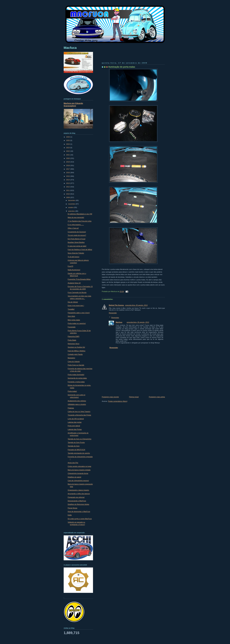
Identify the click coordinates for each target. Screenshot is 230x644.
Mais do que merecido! (76, 217)
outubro (71, 207)
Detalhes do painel (75, 477)
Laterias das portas (75, 422)
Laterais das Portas (75, 429)
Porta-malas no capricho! (77, 323)
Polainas (71, 408)
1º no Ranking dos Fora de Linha (80, 221)
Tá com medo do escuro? (77, 235)
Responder (113, 313)
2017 (68, 169)
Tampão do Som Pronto (76, 442)
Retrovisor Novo (74, 344)
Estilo (70, 515)
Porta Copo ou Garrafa (76, 365)
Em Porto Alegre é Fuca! (77, 239)
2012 (68, 187)
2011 (68, 190)
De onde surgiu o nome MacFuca (80, 519)
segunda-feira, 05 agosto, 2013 (136, 305)
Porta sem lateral (74, 426)
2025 (68, 140)
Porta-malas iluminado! (76, 375)
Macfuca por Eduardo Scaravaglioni (73, 105)
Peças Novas (73, 508)
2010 (68, 194)
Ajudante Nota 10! (74, 283)
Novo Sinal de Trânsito (76, 253)
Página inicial (134, 397)
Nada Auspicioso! (74, 270)
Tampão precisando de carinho (79, 453)
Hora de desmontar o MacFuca (79, 511)
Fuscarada (72, 327)
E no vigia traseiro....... (76, 225)
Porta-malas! (72, 391)
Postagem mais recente (110, 397)
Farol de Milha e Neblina (77, 351)
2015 (68, 176)
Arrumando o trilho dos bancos (79, 494)
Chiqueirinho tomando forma (78, 473)
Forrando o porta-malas (76, 382)
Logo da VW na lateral (76, 419)
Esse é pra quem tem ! (76, 306)
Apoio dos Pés (73, 463)
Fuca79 (70, 266)
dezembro (72, 200)
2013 (68, 183)
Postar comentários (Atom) (118, 401)
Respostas (115, 318)
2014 (68, 180)
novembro (72, 204)
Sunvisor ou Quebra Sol (76, 347)
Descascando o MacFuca (77, 501)
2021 (68, 155)
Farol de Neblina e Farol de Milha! (80, 250)
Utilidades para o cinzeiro (77, 404)
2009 (68, 197)
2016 (68, 173)
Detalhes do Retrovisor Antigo (78, 504)
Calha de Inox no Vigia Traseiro (79, 411)
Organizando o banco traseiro (78, 490)
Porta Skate (72, 340)
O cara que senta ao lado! (77, 246)
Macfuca (119, 322)
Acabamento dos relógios (77, 401)
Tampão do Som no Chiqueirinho (80, 439)
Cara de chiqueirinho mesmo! (78, 481)
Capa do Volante (74, 362)
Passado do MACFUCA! (76, 450)
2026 (68, 137)
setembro (72, 211)
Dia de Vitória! (73, 302)
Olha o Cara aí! (73, 228)
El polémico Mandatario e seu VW (80, 214)
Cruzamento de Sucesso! (77, 232)
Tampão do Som (74, 446)
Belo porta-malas (74, 320)
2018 (68, 166)
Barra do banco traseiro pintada (79, 470)
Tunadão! (71, 309)
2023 (68, 148)
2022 (68, 151)
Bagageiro (71, 358)
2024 (68, 144)
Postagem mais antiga (157, 397)
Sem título (71, 316)
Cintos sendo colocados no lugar (80, 466)
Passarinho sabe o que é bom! (79, 313)
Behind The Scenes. (117, 305)
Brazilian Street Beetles (76, 242)
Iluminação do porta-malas (122, 67)
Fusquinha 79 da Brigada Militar (79, 279)
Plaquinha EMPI (74, 336)
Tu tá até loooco (74, 257)
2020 (68, 158)
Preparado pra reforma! (76, 497)
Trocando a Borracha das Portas (79, 415)
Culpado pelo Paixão (75, 354)
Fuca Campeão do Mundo (77, 292)
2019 (68, 162)
